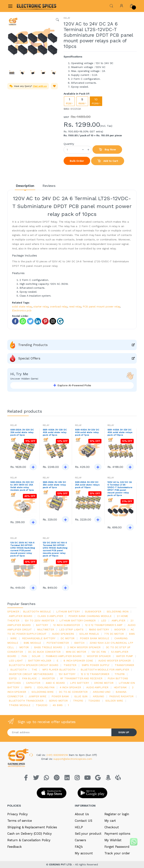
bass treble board (48, 647)
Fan (24, 656)
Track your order (117, 853)
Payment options (117, 834)
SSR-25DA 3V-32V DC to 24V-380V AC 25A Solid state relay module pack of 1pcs (22, 486)
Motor (24, 647)
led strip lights (71, 629)
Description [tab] (25, 186)
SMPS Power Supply (96, 665)
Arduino (98, 696)
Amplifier (118, 620)
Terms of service (20, 821)
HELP (79, 827)
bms (132, 634)
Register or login (117, 814)
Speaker (13, 611)
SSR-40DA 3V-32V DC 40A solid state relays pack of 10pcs (120, 432)
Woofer (120, 629)
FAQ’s (79, 847)
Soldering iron (118, 611)
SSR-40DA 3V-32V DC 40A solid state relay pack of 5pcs (55, 432)
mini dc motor (76, 652)
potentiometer (58, 643)
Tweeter (70, 665)
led (104, 620)
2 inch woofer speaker (84, 647)
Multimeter (46, 629)
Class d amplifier (50, 616)
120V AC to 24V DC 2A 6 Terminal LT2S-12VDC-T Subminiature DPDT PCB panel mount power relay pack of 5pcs (120, 489)
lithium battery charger (78, 620)
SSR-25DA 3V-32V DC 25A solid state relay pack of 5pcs (22, 432)
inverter (48, 678)
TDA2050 (94, 701)
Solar (36, 656)
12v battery (67, 674)
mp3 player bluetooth (59, 670)
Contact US (84, 821)
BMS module (32, 643)
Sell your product (88, 834)
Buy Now (107, 150)
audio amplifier (97, 687)
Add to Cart (108, 161)
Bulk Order (77, 161)
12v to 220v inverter (39, 620)
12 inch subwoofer (67, 625)
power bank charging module (90, 616)
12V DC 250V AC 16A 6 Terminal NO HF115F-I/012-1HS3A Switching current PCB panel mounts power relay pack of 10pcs (55, 549)
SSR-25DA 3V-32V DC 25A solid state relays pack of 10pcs (87, 485)
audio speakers (63, 634)
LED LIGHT (16, 661)
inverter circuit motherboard (31, 674)
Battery (42, 625)
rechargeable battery (39, 638)
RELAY (67, 18)
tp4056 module (20, 705)
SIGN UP (124, 732)
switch (79, 643)
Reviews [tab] (49, 186)
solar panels (89, 634)
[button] (111, 6)
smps (28, 687)
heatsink (120, 687)
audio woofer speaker (114, 661)
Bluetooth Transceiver (26, 701)
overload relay (59, 306)
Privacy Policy (18, 814)
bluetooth (18, 670)
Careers (80, 840)
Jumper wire (37, 696)
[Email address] (59, 732)
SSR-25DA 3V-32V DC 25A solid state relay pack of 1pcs (54, 485)
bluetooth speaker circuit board (34, 665)
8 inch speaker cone (78, 661)
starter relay (41, 306)
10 (96, 101)
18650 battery (99, 629)
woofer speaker (99, 656)
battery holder (40, 661)
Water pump (125, 656)
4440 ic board (55, 683)
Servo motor (58, 701)
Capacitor (33, 683)
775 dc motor (114, 634)
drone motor (104, 683)
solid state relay (22, 306)
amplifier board (21, 616)
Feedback (15, 847)
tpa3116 (120, 674)
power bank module (94, 638)
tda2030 (42, 705)
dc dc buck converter (44, 652)
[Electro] (26, 6)
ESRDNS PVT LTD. (61, 864)
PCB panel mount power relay (101, 306)
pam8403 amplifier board (64, 656)
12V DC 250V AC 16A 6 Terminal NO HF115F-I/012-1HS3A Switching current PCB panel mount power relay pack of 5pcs (23, 549)
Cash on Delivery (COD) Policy (30, 834)
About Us (82, 814)
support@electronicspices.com (73, 759)
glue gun (81, 696)
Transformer (124, 665)
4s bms (58, 705)
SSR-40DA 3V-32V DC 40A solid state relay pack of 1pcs (87, 432)
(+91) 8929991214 (58, 755)
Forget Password (117, 847)
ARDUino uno (102, 692)
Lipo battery (79, 683)
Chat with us (40, 86)
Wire (13, 638)
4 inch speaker (70, 687)
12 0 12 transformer (95, 674)
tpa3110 (78, 701)
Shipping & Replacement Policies (32, 827)
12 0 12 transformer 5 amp (104, 625)
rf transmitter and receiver (81, 678)
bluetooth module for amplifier (105, 670)
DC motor (67, 638)
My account (84, 853)
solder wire (114, 701)
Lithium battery (68, 611)
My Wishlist (113, 840)
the (34, 670)
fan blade (29, 678)
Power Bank (60, 696)
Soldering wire (43, 692)
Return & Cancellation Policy (29, 840)
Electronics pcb (22, 310)
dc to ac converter (73, 692)
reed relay (75, 306)
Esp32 (13, 678)
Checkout (112, 827)
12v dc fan (99, 652)
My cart (110, 821)
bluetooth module (37, 611)
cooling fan (46, 687)
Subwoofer (93, 611)
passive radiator (121, 696)
